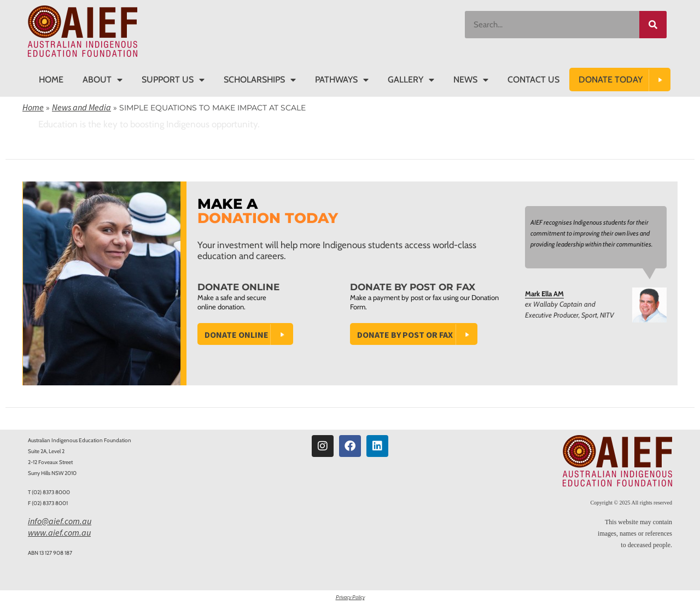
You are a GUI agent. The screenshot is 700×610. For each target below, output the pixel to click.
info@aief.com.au (60, 521)
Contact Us (533, 80)
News (471, 80)
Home (51, 80)
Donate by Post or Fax (405, 335)
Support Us (173, 80)
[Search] (653, 25)
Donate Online (237, 335)
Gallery (411, 80)
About (103, 80)
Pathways (342, 80)
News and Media (81, 107)
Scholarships (260, 80)
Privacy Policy (350, 597)
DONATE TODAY (611, 80)
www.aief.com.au (59, 532)
